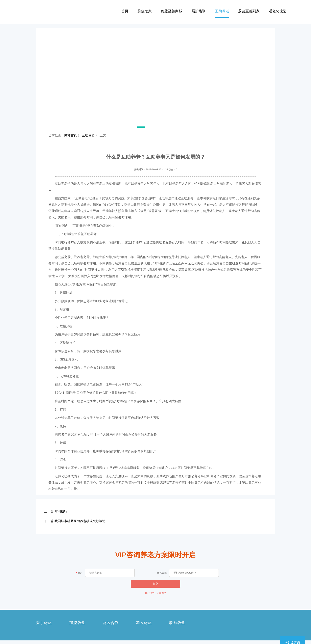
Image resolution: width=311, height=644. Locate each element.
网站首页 (71, 135)
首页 (125, 11)
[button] (132, 127)
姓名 (80, 573)
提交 (155, 584)
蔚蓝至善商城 (172, 11)
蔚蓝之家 (145, 11)
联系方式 (162, 573)
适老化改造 (278, 11)
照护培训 (199, 11)
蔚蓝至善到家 (249, 11)
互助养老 (222, 11)
